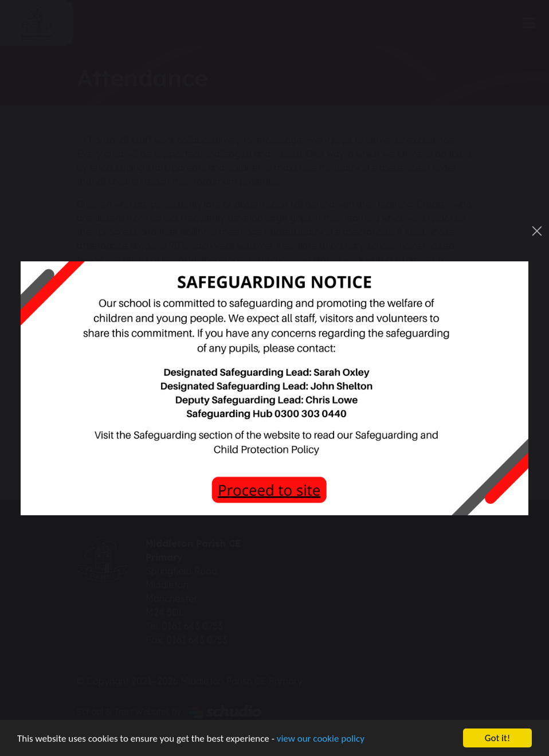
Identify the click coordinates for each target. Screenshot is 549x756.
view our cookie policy (321, 739)
